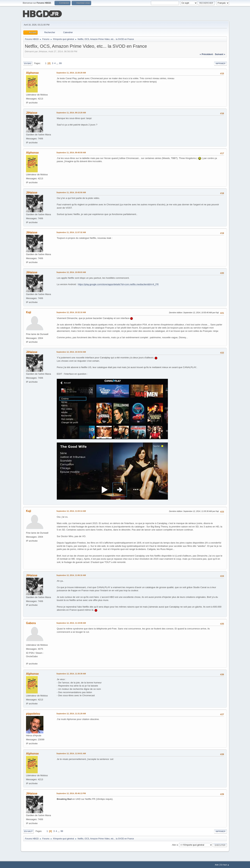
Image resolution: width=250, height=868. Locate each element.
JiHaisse (32, 112)
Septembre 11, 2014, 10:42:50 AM (71, 192)
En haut (28, 831)
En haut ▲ (225, 864)
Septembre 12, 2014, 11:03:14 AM (71, 511)
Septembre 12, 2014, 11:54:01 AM (71, 753)
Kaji (29, 312)
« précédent (206, 54)
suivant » (220, 54)
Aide (217, 864)
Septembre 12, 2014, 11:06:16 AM (71, 575)
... (58, 63)
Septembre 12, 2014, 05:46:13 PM (71, 793)
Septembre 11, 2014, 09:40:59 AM (71, 152)
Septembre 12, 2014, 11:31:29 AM (71, 713)
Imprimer (220, 63)
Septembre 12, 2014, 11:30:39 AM (71, 673)
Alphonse (32, 72)
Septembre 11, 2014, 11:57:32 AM (71, 232)
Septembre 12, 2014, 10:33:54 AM (71, 352)
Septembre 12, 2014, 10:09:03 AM (71, 272)
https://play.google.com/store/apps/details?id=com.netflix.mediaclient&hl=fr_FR (118, 284)
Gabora (31, 623)
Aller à (175, 845)
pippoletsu (33, 713)
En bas (28, 63)
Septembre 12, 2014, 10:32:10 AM (71, 312)
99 (60, 63)
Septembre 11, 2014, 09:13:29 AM (71, 112)
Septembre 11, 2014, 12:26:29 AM (71, 72)
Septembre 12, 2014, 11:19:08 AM (71, 623)
